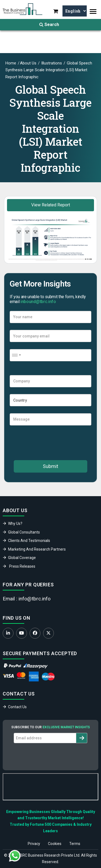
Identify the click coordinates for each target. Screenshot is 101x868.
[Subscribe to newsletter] (82, 738)
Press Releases (22, 566)
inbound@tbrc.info (38, 302)
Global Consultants (24, 532)
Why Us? (15, 524)
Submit (50, 466)
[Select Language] (75, 11)
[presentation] (51, 443)
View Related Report (51, 205)
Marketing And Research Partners (37, 549)
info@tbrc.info (35, 599)
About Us (28, 63)
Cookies (55, 844)
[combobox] (16, 355)
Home (11, 63)
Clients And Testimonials (29, 541)
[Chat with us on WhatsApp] (15, 856)
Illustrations (51, 63)
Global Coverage (22, 558)
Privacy (34, 844)
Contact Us (17, 707)
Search (49, 25)
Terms (75, 844)
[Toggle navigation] (93, 12)
